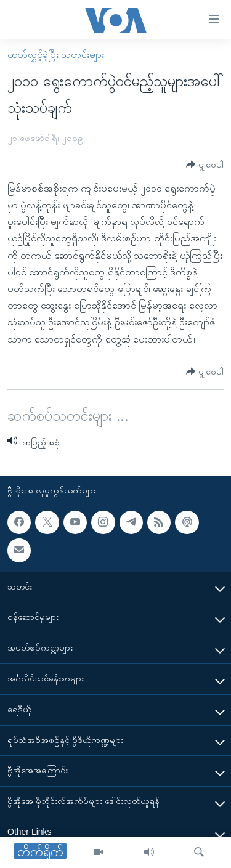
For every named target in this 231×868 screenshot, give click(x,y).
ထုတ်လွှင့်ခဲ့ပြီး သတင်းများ (56, 55)
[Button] (205, 165)
